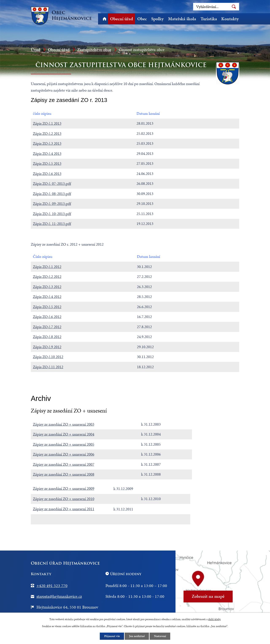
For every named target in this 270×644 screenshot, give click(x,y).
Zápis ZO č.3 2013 (47, 143)
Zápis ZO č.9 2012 (47, 347)
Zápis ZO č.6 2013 (47, 174)
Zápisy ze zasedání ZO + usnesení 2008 (64, 474)
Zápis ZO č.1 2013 (47, 123)
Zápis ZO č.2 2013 (47, 133)
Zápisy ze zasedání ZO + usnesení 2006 (64, 454)
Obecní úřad (121, 19)
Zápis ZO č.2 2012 (47, 277)
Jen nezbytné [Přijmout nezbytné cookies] (137, 636)
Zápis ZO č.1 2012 (47, 267)
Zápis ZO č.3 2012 (47, 287)
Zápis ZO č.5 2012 (47, 307)
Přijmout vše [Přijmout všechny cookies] (112, 636)
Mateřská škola (182, 19)
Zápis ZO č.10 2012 (48, 357)
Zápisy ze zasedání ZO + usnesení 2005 (64, 444)
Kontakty (230, 19)
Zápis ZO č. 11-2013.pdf (52, 224)
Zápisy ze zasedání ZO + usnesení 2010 (64, 499)
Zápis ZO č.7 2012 (47, 327)
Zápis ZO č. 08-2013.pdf (52, 194)
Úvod (104, 19)
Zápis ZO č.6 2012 (47, 317)
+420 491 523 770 (52, 586)
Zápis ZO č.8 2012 (47, 337)
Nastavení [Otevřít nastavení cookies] (160, 636)
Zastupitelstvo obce (94, 50)
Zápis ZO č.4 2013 (47, 154)
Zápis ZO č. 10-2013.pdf (52, 214)
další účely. (215, 619)
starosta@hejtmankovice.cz (59, 596)
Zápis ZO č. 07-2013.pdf (52, 183)
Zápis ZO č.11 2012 (48, 367)
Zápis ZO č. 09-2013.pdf (52, 204)
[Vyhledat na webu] (216, 7)
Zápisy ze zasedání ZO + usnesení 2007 (64, 464)
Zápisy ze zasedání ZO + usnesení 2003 (64, 424)
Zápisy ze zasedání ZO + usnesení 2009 (64, 488)
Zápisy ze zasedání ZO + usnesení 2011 (64, 509)
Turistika (209, 19)
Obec (142, 19)
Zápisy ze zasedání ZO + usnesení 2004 (64, 434)
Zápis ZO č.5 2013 (47, 163)
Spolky (157, 19)
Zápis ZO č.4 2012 (47, 297)
